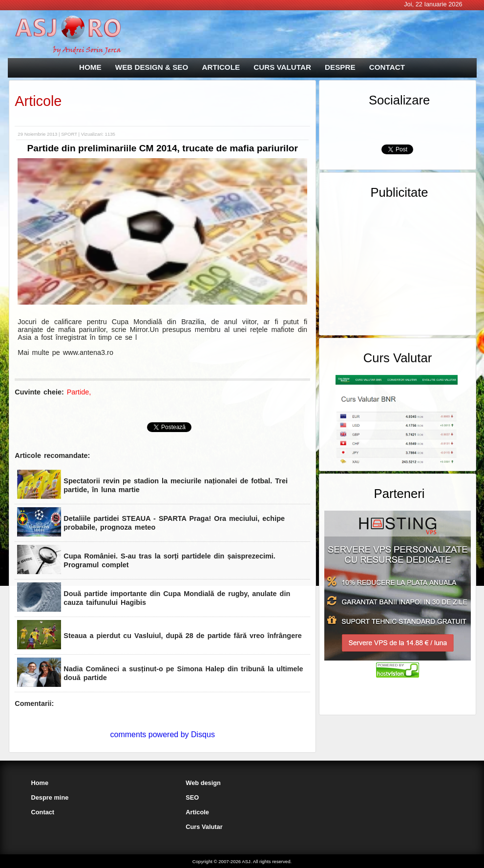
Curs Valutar (204, 827)
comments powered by (163, 734)
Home (40, 783)
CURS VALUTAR (282, 67)
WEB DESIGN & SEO (152, 67)
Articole (38, 101)
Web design (203, 783)
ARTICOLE (221, 67)
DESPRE (340, 67)
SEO (192, 797)
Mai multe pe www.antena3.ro (65, 352)
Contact (43, 812)
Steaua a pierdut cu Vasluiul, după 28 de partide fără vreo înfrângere (182, 636)
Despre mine (50, 797)
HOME (90, 67)
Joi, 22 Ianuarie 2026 (433, 4)
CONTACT (387, 67)
